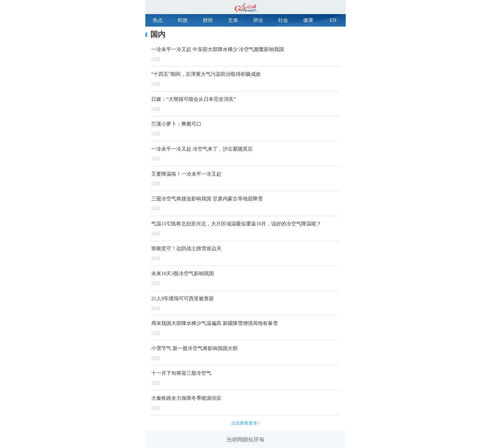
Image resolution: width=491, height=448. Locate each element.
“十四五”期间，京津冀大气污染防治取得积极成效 (206, 74)
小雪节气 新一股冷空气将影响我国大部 (194, 348)
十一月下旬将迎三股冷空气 (181, 373)
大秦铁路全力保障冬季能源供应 (186, 398)
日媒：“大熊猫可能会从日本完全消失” (194, 99)
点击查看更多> (246, 423)
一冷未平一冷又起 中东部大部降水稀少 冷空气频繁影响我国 (218, 49)
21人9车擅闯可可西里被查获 (183, 299)
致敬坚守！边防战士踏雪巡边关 (186, 248)
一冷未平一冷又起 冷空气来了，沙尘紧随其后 (202, 149)
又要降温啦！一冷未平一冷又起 (186, 174)
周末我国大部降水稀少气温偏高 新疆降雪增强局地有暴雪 (214, 323)
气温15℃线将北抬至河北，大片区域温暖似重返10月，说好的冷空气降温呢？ (236, 224)
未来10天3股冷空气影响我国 (183, 273)
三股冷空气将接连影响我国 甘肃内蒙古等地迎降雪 (207, 199)
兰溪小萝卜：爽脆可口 (176, 124)
